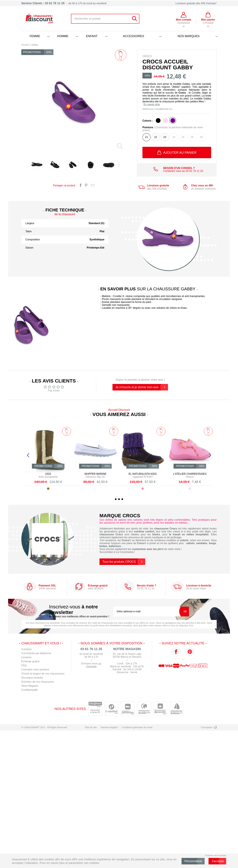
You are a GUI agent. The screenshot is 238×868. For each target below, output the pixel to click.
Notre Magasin (30, 686)
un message (94, 665)
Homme (67, 36)
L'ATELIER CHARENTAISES (190, 474)
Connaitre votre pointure (35, 670)
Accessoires (142, 36)
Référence (148, 109)
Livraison (27, 657)
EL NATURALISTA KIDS (143, 474)
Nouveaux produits (32, 678)
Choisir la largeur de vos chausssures (43, 674)
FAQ (24, 665)
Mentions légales (109, 727)
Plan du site (91, 727)
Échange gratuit (30, 661)
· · (48, 477)
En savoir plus (152, 104)
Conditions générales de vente (137, 727)
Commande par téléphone (36, 653)
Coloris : (148, 121)
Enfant (96, 36)
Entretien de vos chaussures (38, 682)
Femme (39, 36)
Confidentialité (30, 690)
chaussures (161, 529)
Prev (28, 455)
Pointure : (173, 129)
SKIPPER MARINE (95, 474)
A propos (26, 649)
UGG (48, 474)
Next (210, 455)
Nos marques (197, 36)
